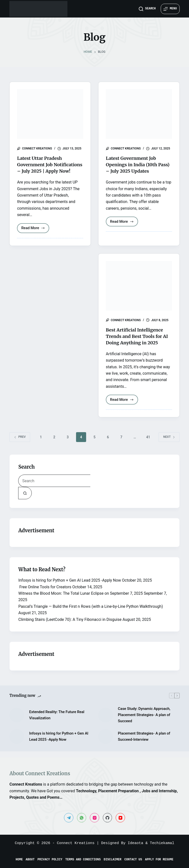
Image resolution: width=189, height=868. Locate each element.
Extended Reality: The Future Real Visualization (57, 721)
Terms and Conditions (83, 860)
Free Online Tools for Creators (45, 593)
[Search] (147, 9)
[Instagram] (94, 818)
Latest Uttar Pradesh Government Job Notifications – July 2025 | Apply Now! (49, 168)
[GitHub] (108, 818)
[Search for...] (54, 487)
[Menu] (170, 9)
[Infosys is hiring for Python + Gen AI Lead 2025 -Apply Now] (17, 743)
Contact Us (133, 860)
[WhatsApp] (82, 818)
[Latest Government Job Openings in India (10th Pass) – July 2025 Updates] (139, 114)
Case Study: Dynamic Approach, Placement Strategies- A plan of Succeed (144, 721)
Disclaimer (112, 860)
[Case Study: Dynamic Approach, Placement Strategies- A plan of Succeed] (106, 721)
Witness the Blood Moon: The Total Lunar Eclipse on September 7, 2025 (80, 600)
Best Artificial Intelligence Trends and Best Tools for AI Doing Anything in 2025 (138, 342)
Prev (20, 443)
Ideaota (135, 843)
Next (169, 443)
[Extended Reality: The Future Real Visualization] (17, 721)
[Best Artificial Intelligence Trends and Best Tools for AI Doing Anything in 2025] (139, 292)
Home (19, 860)
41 (148, 443)
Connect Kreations (76, 843)
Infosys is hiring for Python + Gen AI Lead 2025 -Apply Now (70, 587)
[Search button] (25, 499)
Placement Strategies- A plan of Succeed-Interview (144, 743)
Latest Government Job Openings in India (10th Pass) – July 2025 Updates (137, 164)
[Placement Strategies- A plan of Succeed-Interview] (106, 743)
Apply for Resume (159, 860)
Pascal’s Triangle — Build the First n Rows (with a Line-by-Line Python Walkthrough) (91, 613)
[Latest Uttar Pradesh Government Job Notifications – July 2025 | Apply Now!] (50, 114)
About (30, 860)
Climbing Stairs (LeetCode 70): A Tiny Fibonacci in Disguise (70, 626)
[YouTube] (120, 818)
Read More (35, 236)
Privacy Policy (50, 860)
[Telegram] (69, 818)
